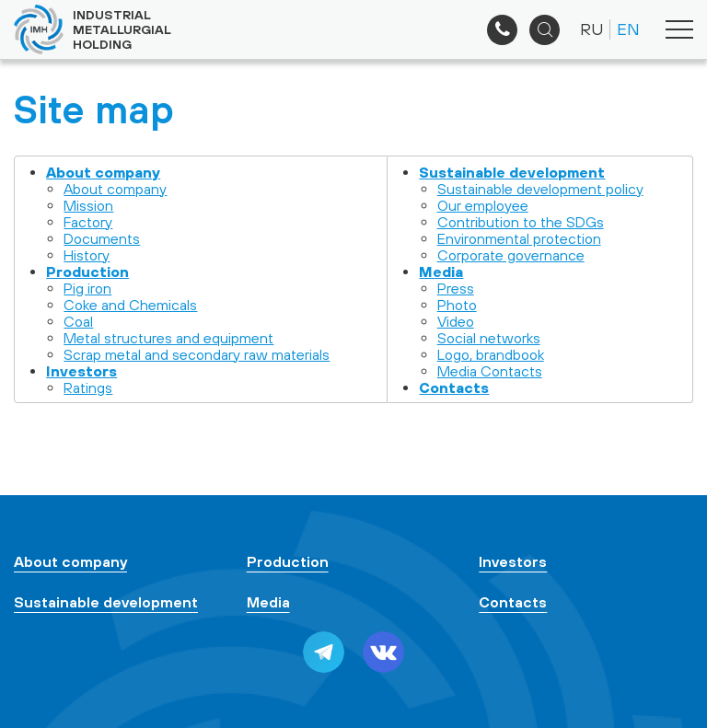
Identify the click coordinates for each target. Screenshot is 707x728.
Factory (88, 222)
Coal (78, 321)
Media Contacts (490, 371)
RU (591, 29)
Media (441, 272)
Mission (88, 205)
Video (456, 321)
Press (456, 288)
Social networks (489, 338)
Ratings (88, 387)
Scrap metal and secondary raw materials (197, 354)
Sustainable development (512, 172)
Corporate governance (511, 255)
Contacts (454, 387)
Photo (457, 305)
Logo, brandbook (491, 354)
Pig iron (87, 288)
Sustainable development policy (540, 189)
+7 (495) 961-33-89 (502, 30)
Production (87, 272)
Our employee (483, 205)
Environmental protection (519, 238)
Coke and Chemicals (130, 305)
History (87, 255)
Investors (81, 371)
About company (103, 172)
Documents (102, 238)
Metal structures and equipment (168, 338)
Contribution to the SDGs (521, 222)
